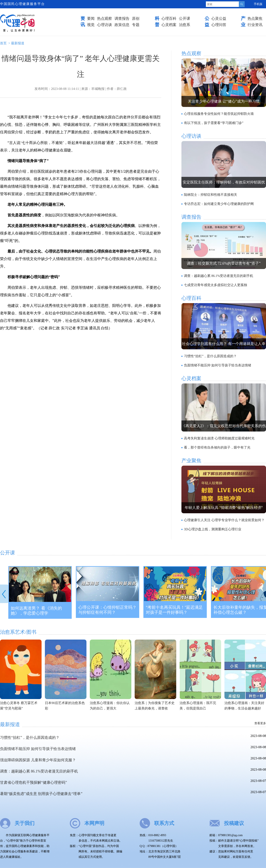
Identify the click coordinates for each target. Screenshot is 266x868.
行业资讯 (255, 25)
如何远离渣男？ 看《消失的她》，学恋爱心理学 (36, 611)
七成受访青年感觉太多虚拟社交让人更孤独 (216, 285)
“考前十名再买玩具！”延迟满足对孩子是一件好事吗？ (174, 610)
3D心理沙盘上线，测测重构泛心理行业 (213, 529)
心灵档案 (169, 25)
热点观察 (105, 19)
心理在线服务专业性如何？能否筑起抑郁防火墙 (219, 114)
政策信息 (122, 25)
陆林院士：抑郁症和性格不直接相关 (211, 195)
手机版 (258, 4)
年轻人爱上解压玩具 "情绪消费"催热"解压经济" (224, 508)
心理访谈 (105, 25)
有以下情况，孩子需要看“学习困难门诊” (214, 123)
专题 (136, 25)
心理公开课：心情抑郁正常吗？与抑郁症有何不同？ (107, 610)
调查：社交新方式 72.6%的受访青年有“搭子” (224, 263)
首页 (3, 43)
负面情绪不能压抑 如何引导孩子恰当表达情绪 (218, 365)
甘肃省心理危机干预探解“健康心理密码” (33, 782)
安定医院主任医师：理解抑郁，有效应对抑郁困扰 (224, 182)
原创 (136, 19)
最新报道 (18, 43)
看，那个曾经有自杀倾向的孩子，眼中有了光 (217, 447)
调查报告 (122, 19)
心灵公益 (219, 19)
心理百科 (169, 19)
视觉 (91, 25)
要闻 (91, 19)
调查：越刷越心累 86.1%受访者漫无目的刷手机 (219, 276)
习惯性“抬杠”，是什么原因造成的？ (210, 356)
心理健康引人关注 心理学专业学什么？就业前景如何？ (224, 520)
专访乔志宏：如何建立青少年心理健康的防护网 (219, 204)
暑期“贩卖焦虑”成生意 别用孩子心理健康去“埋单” (41, 794)
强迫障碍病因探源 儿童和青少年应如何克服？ (38, 760)
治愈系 (185, 25)
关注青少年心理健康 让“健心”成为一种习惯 (224, 101)
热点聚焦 (255, 19)
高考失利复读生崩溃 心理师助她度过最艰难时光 (219, 438)
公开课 (185, 19)
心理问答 (219, 25)
